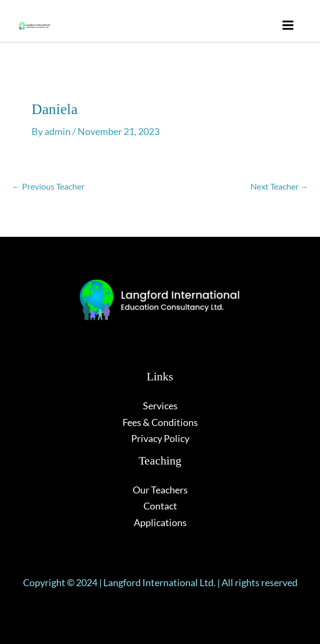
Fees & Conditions (160, 422)
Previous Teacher (48, 186)
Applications (160, 522)
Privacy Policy (160, 438)
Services (160, 406)
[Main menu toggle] (288, 25)
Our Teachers (160, 490)
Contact (160, 506)
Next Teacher (280, 186)
